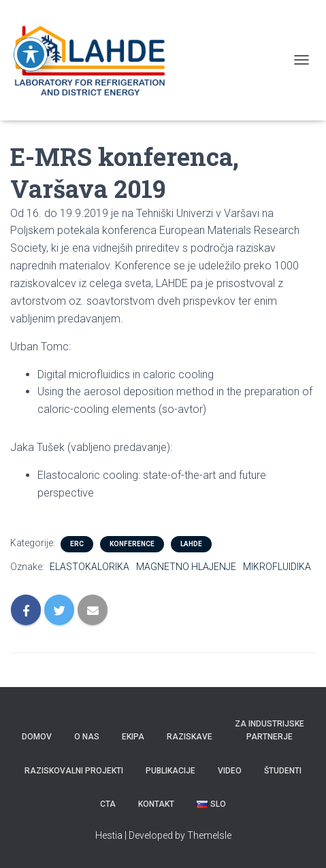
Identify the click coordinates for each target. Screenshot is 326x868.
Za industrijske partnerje (270, 730)
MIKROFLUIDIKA (277, 567)
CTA (108, 804)
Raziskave (190, 737)
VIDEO (230, 771)
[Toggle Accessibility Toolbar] (31, 37)
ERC (77, 544)
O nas (87, 737)
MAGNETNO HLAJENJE (186, 567)
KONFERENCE (132, 544)
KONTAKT (156, 804)
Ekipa (133, 737)
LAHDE (191, 544)
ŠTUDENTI (283, 771)
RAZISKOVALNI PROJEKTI (74, 771)
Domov (37, 737)
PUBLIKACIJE (170, 771)
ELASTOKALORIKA (89, 567)
